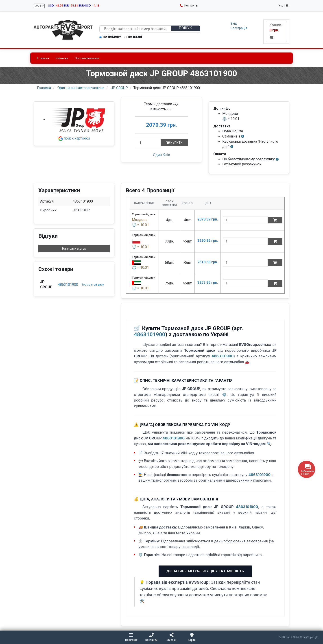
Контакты (189, 5)
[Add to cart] (275, 220)
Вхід (234, 24)
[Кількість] (148, 143)
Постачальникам (87, 58)
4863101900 (68, 285)
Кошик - (276, 31)
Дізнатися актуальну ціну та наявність (205, 571)
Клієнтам (62, 58)
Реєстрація (239, 28)
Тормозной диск (93, 285)
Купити (174, 143)
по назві (133, 37)
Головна (43, 58)
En (288, 5)
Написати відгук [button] (74, 249)
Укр (281, 5)
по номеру (110, 37)
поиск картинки (74, 138)
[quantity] (245, 220)
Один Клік (161, 155)
